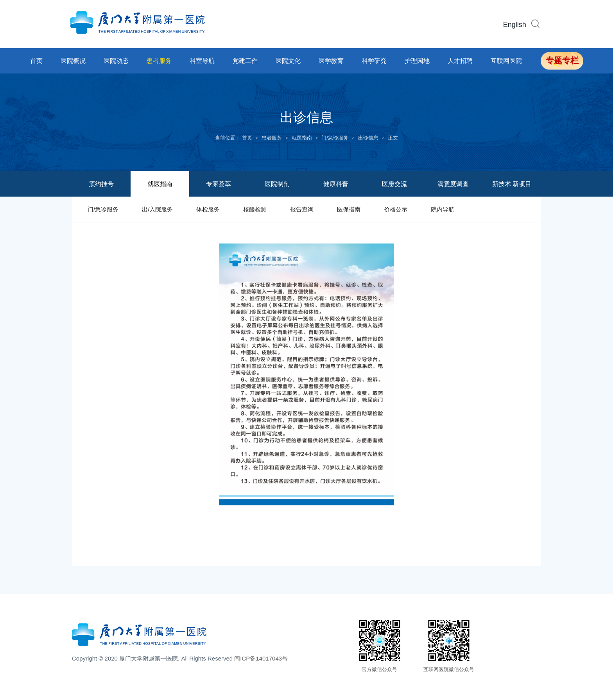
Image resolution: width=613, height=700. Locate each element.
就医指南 (302, 138)
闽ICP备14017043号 (261, 660)
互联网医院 (506, 61)
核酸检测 (255, 209)
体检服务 (208, 209)
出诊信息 (368, 138)
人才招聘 (460, 61)
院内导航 (443, 209)
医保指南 (349, 209)
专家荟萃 (219, 184)
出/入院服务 (157, 209)
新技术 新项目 (512, 184)
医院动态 (116, 61)
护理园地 (417, 61)
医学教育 (331, 61)
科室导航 (202, 61)
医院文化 (288, 61)
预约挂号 (101, 184)
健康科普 (336, 184)
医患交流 (394, 184)
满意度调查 (453, 184)
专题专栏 (562, 61)
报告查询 (302, 209)
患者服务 (159, 61)
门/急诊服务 (335, 138)
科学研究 (374, 61)
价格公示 (396, 209)
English (515, 25)
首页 (36, 61)
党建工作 (245, 61)
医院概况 (73, 61)
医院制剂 (277, 184)
